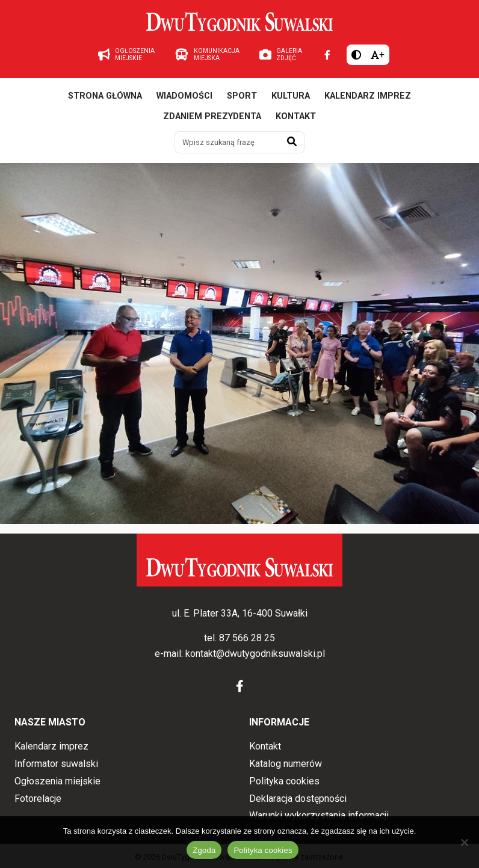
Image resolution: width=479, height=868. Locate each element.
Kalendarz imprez (368, 96)
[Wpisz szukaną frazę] (227, 142)
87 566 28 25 (247, 638)
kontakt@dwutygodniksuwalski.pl (255, 654)
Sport (242, 96)
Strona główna (105, 96)
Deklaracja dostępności (298, 799)
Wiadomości (184, 96)
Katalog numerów (286, 764)
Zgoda (204, 850)
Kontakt (296, 116)
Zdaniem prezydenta (212, 116)
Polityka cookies (284, 781)
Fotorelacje (38, 799)
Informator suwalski (56, 764)
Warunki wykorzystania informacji (319, 815)
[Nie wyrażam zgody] (464, 842)
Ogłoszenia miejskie (57, 781)
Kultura (291, 96)
